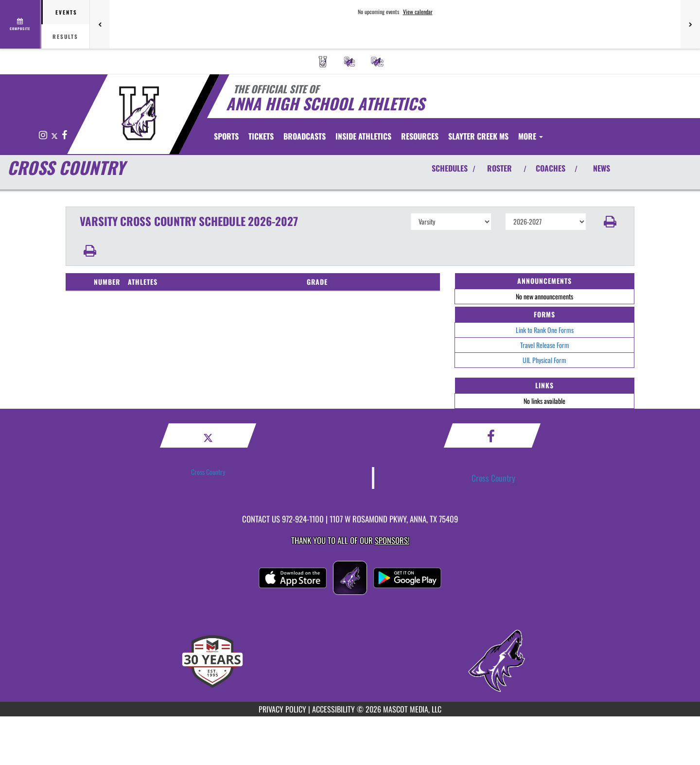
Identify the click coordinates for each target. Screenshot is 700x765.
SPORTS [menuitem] (226, 136)
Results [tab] (65, 36)
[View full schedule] (21, 24)
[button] (610, 222)
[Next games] (690, 24)
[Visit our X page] (55, 135)
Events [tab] (66, 12)
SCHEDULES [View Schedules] (450, 168)
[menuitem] (323, 62)
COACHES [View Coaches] (551, 168)
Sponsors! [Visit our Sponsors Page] (392, 540)
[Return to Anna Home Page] (139, 113)
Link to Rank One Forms (545, 330)
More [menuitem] (531, 136)
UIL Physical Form (544, 360)
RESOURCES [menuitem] (420, 136)
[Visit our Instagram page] (44, 135)
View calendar (418, 12)
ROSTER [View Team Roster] (499, 168)
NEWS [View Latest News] (602, 168)
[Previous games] (100, 24)
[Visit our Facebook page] (64, 135)
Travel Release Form (545, 345)
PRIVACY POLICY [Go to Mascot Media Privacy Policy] (282, 709)
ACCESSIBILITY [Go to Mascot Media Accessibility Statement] (333, 709)
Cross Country (208, 472)
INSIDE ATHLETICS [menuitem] (363, 136)
